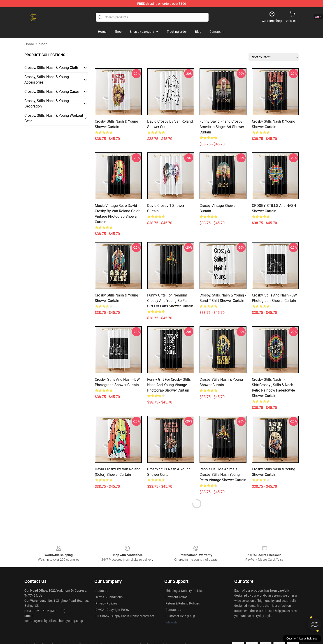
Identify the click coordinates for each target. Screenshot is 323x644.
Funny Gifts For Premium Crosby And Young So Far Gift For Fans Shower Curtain (170, 301)
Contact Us (173, 610)
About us (102, 591)
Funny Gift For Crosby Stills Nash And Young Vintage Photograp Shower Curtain (169, 385)
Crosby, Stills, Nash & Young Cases (52, 92)
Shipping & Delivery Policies (184, 591)
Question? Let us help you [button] (302, 639)
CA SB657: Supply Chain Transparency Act (125, 616)
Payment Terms (176, 597)
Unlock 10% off (315, 624)
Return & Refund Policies (183, 603)
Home (29, 44)
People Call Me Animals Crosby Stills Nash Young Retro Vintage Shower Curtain (223, 475)
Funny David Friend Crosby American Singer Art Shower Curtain (222, 127)
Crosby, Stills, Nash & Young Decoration (47, 104)
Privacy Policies (106, 603)
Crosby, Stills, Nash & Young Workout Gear (54, 118)
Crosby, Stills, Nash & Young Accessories (47, 80)
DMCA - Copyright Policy (112, 610)
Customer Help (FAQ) (180, 616)
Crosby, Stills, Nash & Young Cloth (51, 68)
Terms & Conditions (109, 597)
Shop (43, 44)
